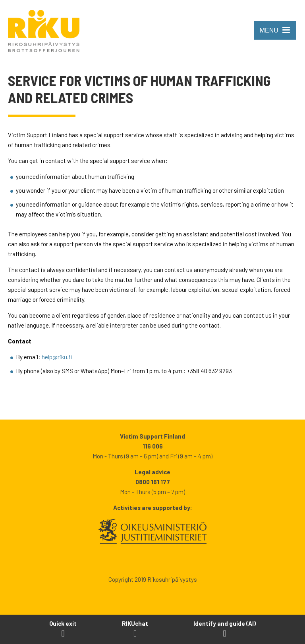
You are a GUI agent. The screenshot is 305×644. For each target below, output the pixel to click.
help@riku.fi (57, 357)
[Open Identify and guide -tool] (225, 629)
